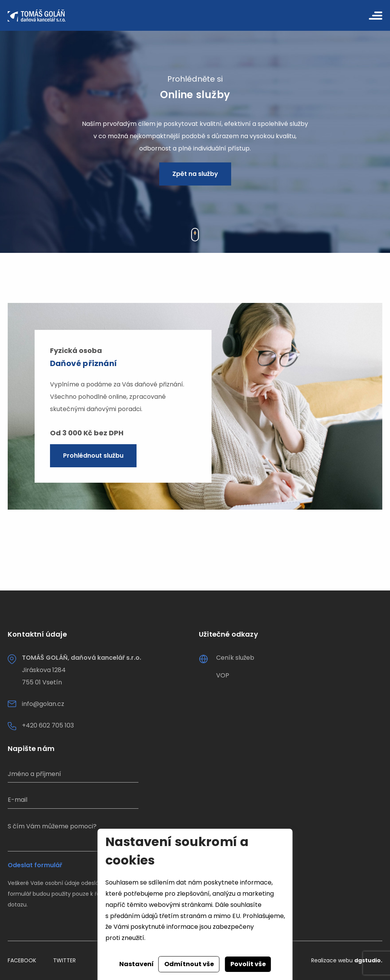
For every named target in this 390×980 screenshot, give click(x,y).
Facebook (22, 960)
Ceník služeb (235, 658)
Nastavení (137, 964)
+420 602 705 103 (48, 725)
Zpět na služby (195, 174)
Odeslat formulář (35, 865)
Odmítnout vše (189, 964)
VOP (223, 675)
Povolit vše (248, 964)
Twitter (64, 960)
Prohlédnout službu (93, 456)
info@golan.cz (43, 704)
